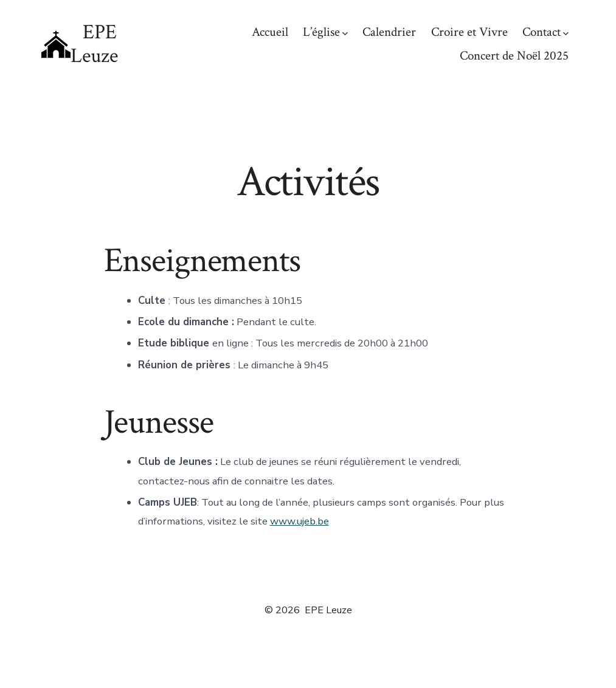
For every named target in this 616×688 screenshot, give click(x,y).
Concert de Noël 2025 (514, 56)
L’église (325, 32)
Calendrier (389, 32)
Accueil (270, 32)
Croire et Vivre (469, 32)
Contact (545, 32)
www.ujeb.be (299, 521)
